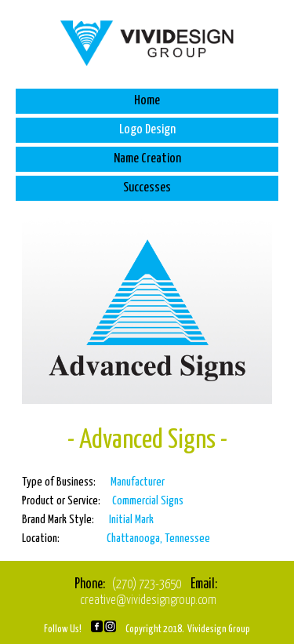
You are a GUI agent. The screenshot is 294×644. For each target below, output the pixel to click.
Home (147, 101)
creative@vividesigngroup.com (148, 600)
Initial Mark (131, 520)
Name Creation (147, 159)
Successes (147, 188)
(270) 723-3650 (147, 585)
